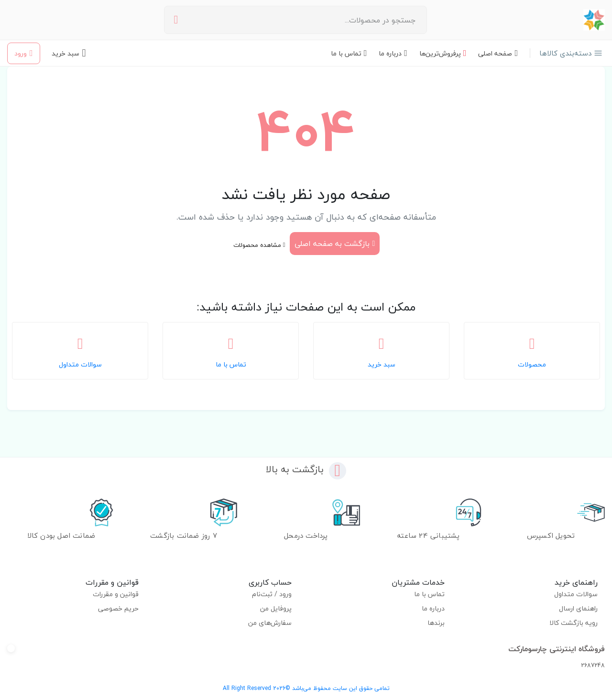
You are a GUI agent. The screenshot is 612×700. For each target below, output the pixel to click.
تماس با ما (349, 53)
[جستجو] (176, 20)
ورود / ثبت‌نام (272, 594)
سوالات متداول (576, 594)
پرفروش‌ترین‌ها (443, 53)
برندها (436, 623)
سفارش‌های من (270, 623)
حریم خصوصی (118, 608)
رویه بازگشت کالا (574, 623)
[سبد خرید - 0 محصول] (69, 53)
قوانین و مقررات (116, 594)
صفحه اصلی (498, 53)
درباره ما (393, 53)
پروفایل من (276, 608)
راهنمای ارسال (579, 608)
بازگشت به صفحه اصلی (335, 244)
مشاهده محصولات (259, 245)
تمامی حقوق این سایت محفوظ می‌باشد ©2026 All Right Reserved (306, 688)
